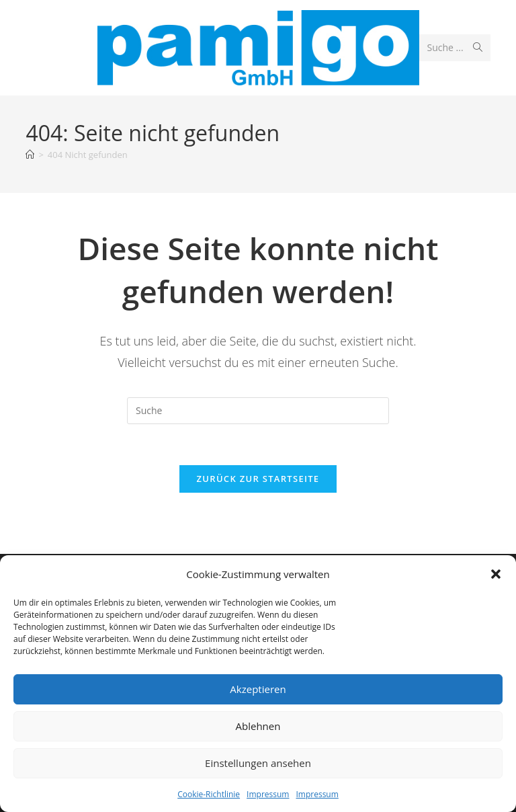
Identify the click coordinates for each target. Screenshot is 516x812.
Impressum (268, 794)
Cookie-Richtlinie (209, 794)
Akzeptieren (258, 689)
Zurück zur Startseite (258, 479)
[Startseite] (30, 155)
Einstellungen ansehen (258, 763)
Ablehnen (258, 726)
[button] (496, 574)
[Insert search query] (258, 411)
